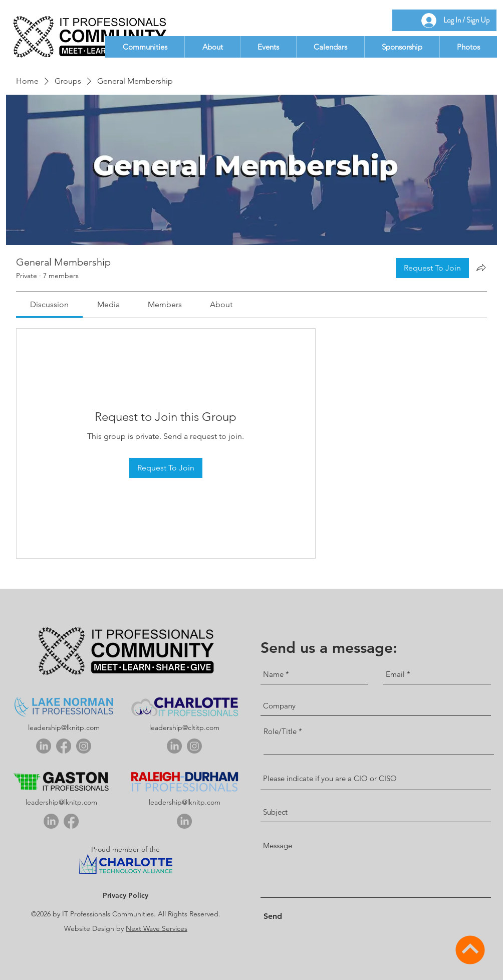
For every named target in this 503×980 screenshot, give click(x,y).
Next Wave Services (157, 928)
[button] (145, 47)
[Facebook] (64, 746)
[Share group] (481, 268)
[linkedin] (44, 746)
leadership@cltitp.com (184, 727)
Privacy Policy (125, 895)
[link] (49, 304)
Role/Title (280, 731)
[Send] (281, 917)
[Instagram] (84, 746)
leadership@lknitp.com (64, 727)
